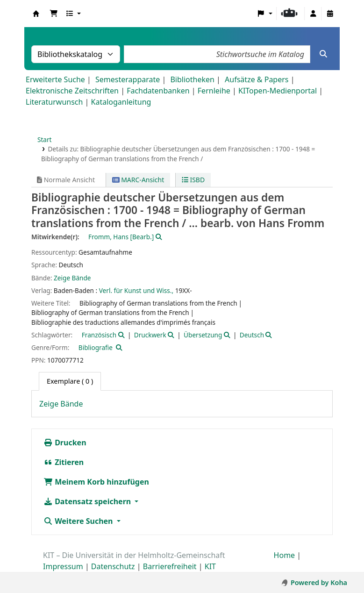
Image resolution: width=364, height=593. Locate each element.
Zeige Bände (72, 278)
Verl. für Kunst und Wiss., (136, 290)
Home (285, 555)
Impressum (63, 566)
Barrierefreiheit (170, 566)
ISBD (193, 180)
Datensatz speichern (88, 501)
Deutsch (252, 335)
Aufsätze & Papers (257, 79)
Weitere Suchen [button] (79, 521)
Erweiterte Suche (55, 79)
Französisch (99, 335)
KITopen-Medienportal (278, 91)
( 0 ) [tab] (70, 381)
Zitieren (64, 462)
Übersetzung (203, 335)
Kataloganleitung (121, 102)
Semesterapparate (128, 79)
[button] (54, 14)
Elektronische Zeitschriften (72, 91)
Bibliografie (96, 347)
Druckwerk (150, 335)
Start (45, 139)
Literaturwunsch (54, 102)
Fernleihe (214, 91)
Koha (36, 14)
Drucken (65, 443)
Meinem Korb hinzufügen (96, 482)
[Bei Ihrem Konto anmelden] (313, 14)
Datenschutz (113, 566)
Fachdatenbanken (158, 91)
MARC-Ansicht (138, 180)
